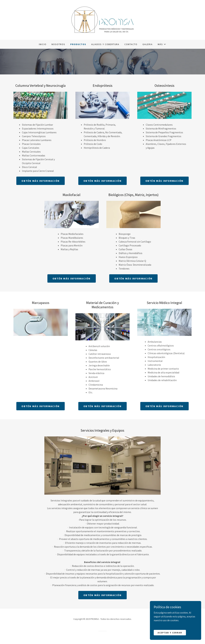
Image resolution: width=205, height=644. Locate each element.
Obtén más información (41, 181)
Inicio (43, 44)
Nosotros (58, 44)
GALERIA (148, 44)
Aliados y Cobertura (105, 44)
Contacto (131, 44)
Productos (78, 44)
